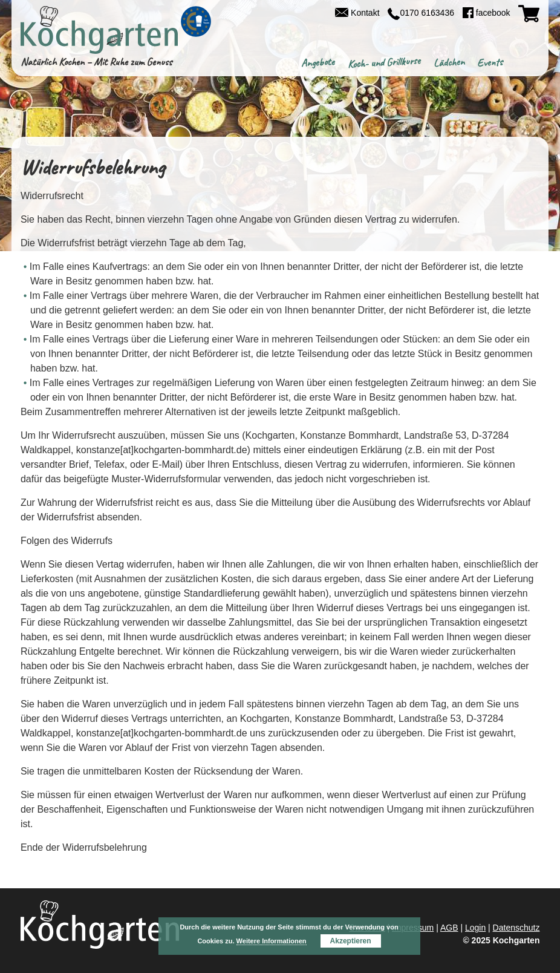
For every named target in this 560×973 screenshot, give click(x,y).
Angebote (318, 63)
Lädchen (449, 63)
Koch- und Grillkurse (384, 62)
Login (475, 928)
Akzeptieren (351, 941)
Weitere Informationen (272, 941)
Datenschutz (516, 928)
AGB (449, 928)
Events (490, 62)
